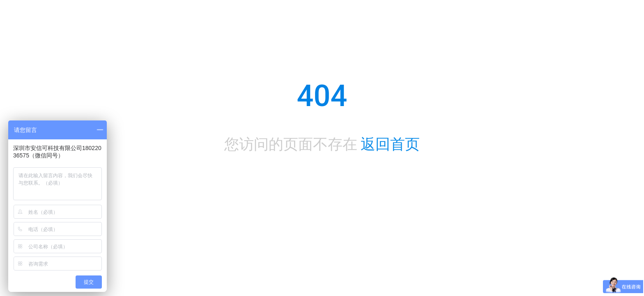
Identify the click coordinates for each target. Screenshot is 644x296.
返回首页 (390, 144)
